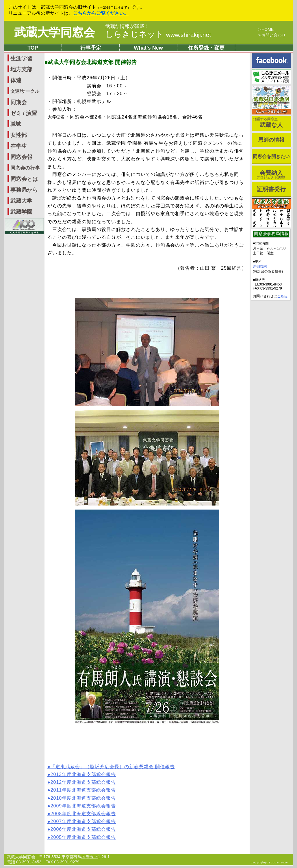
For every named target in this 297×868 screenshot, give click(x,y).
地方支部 (21, 69)
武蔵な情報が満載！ (127, 27)
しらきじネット (158, 34)
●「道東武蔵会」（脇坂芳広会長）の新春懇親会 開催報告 (111, 767)
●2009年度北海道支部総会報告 (82, 806)
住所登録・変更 (206, 48)
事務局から (24, 190)
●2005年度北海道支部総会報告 (82, 837)
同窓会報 (21, 157)
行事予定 (91, 48)
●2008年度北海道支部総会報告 (82, 814)
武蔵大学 (21, 201)
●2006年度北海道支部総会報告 (82, 829)
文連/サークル (25, 91)
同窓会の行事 (25, 168)
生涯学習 (21, 58)
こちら (282, 296)
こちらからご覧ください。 (101, 13)
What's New (148, 48)
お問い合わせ (274, 35)
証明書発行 (271, 189)
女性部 (19, 135)
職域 (16, 124)
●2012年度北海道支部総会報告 (82, 782)
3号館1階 (260, 266)
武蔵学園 (21, 212)
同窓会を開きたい (271, 156)
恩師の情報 (271, 140)
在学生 (19, 146)
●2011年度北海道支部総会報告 (82, 790)
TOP (33, 48)
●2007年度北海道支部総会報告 (82, 821)
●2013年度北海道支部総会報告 (82, 774)
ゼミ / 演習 (24, 113)
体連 (16, 80)
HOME (268, 29)
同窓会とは (24, 179)
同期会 (19, 102)
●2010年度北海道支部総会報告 (82, 798)
